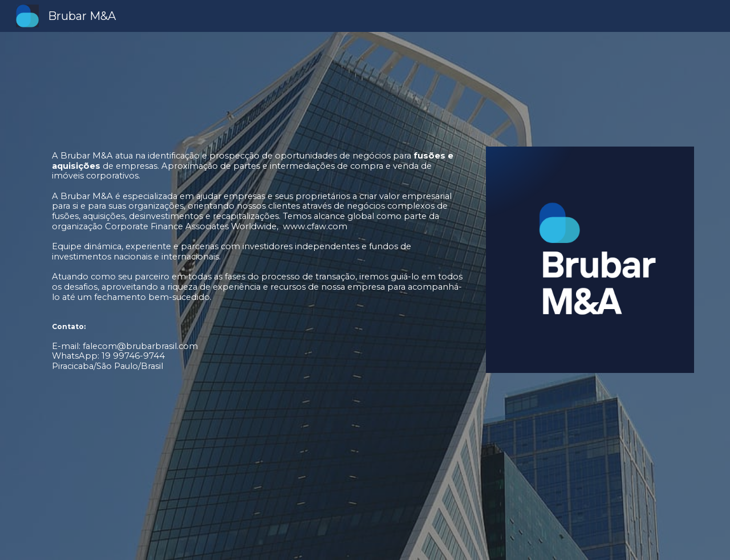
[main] (253, 296)
